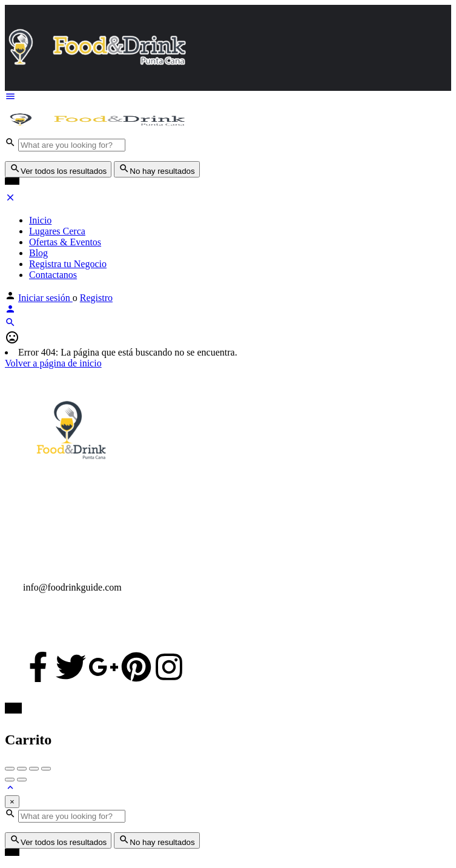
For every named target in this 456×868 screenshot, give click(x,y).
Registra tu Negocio (68, 264)
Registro (96, 298)
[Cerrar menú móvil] (10, 200)
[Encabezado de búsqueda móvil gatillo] (10, 324)
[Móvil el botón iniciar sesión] (10, 311)
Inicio (40, 220)
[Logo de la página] (96, 131)
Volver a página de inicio (53, 363)
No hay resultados (157, 169)
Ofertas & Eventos (65, 242)
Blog (38, 253)
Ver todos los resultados (58, 169)
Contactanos (53, 275)
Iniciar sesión (45, 298)
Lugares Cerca (57, 231)
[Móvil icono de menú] (228, 98)
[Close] (12, 802)
